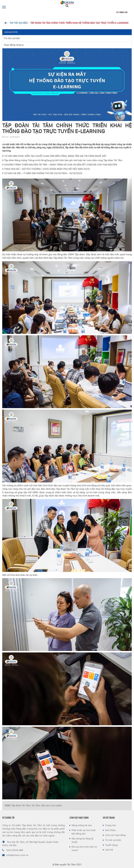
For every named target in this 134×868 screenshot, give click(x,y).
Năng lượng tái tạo (82, 825)
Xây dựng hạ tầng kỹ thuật (82, 840)
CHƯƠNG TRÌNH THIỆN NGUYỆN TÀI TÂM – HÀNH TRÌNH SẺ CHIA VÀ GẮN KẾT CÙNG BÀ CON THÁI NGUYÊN (60, 165)
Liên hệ (109, 850)
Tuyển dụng (111, 845)
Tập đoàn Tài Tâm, (21, 805)
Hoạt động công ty (14, 45)
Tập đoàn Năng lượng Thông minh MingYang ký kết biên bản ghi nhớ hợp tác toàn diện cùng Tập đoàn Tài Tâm (62, 160)
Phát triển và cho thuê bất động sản (84, 832)
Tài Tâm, (36, 805)
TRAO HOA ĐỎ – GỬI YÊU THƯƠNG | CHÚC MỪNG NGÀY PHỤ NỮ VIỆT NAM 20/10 (46, 169)
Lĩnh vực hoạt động (115, 835)
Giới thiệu (110, 830)
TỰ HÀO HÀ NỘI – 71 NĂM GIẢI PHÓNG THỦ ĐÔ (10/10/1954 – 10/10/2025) (42, 173)
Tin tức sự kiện (19, 23)
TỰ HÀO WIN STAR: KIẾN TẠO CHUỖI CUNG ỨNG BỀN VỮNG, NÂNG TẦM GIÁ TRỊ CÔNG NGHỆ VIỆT (54, 156)
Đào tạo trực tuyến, (52, 805)
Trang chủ (110, 825)
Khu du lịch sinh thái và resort (84, 848)
